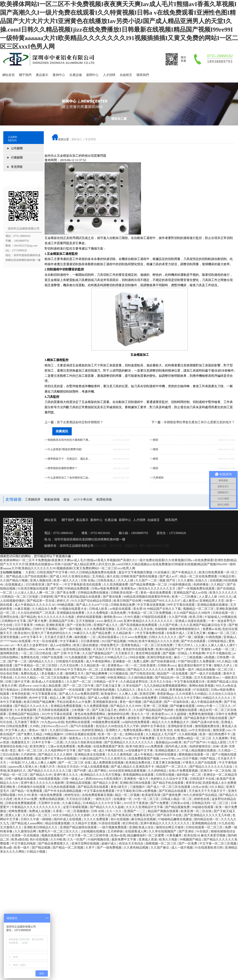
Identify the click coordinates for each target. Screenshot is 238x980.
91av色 (127, 738)
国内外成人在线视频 (68, 819)
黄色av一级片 (38, 730)
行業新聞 (17, 158)
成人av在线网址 (61, 645)
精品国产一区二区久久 (172, 767)
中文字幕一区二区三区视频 (218, 843)
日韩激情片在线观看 (70, 661)
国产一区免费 (188, 843)
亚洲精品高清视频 (79, 783)
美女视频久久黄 (52, 673)
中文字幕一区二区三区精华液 (89, 835)
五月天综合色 (166, 738)
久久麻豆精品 (72, 803)
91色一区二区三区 (147, 799)
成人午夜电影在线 (111, 750)
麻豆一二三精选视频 (188, 657)
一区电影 (14, 763)
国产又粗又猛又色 (105, 710)
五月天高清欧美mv (207, 678)
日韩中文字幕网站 (46, 629)
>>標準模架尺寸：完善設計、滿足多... (67, 459)
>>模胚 (154, 440)
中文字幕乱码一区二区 (83, 669)
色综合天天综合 (68, 767)
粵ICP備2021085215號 (154, 546)
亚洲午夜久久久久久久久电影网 (43, 783)
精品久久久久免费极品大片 (171, 722)
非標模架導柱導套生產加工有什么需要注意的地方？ (199, 422)
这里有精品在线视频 (77, 649)
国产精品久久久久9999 (126, 706)
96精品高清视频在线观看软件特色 (147, 597)
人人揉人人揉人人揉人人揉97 (216, 645)
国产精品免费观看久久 (54, 843)
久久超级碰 (179, 714)
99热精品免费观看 (77, 588)
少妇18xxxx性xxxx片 (55, 726)
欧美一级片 (22, 848)
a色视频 (210, 657)
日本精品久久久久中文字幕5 (102, 803)
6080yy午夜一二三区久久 (214, 706)
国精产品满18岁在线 (205, 722)
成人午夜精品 (144, 754)
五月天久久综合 (161, 682)
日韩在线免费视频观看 (21, 803)
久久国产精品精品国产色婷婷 (154, 710)
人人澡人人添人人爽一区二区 (35, 593)
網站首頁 (8, 75)
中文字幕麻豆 (69, 641)
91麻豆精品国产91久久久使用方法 (103, 758)
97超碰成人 (212, 617)
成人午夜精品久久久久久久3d (35, 605)
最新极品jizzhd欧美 (169, 742)
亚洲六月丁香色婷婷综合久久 (52, 633)
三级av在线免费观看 (62, 746)
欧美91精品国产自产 (170, 649)
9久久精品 (224, 661)
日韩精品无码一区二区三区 (210, 803)
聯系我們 (143, 75)
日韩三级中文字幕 (18, 682)
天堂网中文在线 (49, 803)
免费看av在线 (212, 629)
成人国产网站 (98, 771)
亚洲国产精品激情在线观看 (79, 827)
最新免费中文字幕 (124, 839)
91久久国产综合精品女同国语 (92, 601)
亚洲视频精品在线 (204, 823)
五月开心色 (125, 629)
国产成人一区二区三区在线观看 (169, 787)
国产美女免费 (66, 593)
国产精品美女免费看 (112, 718)
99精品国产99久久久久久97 (162, 601)
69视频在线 (229, 617)
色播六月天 (48, 767)
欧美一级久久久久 (66, 580)
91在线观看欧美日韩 (209, 848)
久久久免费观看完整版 (100, 629)
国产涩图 (57, 588)
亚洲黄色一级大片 (137, 779)
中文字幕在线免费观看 (100, 791)
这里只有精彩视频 (76, 807)
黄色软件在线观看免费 (138, 649)
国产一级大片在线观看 (206, 673)
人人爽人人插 (128, 694)
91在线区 (203, 831)
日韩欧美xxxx (167, 665)
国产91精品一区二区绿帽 (89, 678)
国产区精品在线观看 (173, 791)
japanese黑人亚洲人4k (23, 767)
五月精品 (99, 576)
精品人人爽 (58, 698)
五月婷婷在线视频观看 (54, 710)
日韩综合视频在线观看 (81, 734)
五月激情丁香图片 (27, 722)
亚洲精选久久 (121, 698)
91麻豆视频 (23, 609)
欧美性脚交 (38, 746)
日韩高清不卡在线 (203, 779)
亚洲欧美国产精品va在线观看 (162, 718)
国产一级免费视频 (110, 848)
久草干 (90, 848)
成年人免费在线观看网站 (41, 738)
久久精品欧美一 (124, 633)
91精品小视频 (36, 852)
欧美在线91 (22, 633)
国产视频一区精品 (175, 653)
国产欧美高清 (122, 815)
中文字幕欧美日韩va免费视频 (137, 791)
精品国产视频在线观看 (164, 811)
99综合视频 (138, 657)
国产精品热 (28, 617)
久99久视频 (132, 617)
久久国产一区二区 (79, 682)
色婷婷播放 (201, 584)
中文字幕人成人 (16, 730)
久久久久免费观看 (96, 819)
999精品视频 (66, 605)
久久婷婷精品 (158, 771)
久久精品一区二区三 (37, 815)
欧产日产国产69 (195, 742)
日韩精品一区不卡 (106, 682)
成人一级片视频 (182, 848)
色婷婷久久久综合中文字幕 (170, 779)
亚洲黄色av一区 (119, 665)
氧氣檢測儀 (52, 499)
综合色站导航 (10, 673)
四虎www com (28, 686)
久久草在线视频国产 (163, 831)
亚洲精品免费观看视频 (66, 706)
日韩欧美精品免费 (123, 605)
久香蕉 (58, 811)
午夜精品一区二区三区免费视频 (150, 613)
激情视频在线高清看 (82, 718)
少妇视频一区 (81, 710)
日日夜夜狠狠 (90, 641)
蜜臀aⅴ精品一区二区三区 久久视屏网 (203, 738)
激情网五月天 (75, 673)
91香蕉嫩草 (174, 835)
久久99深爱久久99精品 (192, 694)
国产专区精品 (77, 698)
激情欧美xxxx (113, 617)
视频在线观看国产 (54, 835)
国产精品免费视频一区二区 (149, 584)
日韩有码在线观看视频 (36, 690)
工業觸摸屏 (33, 499)
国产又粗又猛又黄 (109, 686)
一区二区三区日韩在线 (36, 653)
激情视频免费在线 (208, 726)
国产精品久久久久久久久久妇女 (211, 767)
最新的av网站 (27, 649)
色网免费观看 (18, 811)
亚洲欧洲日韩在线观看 (136, 783)
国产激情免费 (172, 795)
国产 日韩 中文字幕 (67, 653)
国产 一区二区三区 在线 (75, 763)
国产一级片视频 (71, 629)
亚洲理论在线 (10, 617)
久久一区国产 (77, 839)
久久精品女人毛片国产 (161, 734)
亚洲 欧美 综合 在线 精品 (170, 730)
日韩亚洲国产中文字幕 (53, 572)
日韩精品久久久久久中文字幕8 (180, 698)
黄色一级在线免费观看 (156, 593)
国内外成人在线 (176, 746)
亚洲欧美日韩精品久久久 (41, 827)
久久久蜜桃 (186, 580)
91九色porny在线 (53, 722)
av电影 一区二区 (224, 649)
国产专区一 (55, 584)
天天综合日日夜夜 (79, 799)
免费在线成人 (30, 673)
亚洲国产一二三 (135, 811)
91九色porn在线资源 (19, 718)
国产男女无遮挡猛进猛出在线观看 (78, 597)
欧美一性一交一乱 (111, 734)
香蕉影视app (166, 694)
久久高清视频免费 (116, 584)
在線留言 (126, 75)
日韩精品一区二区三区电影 (20, 597)
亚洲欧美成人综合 (142, 827)
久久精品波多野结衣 (134, 682)
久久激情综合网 (26, 831)
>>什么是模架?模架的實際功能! (63, 449)
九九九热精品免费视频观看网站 (166, 686)
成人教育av (190, 601)
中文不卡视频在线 (219, 653)
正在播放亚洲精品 (113, 669)
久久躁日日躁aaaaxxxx (65, 730)
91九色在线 (226, 823)
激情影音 (134, 718)
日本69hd (60, 669)
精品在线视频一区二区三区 (215, 669)
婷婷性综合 (73, 795)
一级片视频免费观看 (113, 827)
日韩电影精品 (218, 641)
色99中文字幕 (39, 698)
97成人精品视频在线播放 (199, 750)
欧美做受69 (109, 694)
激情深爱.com (222, 730)
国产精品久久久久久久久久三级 (50, 771)
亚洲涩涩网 (147, 694)
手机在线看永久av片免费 (74, 702)
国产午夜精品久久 (185, 572)
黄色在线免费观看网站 (90, 714)
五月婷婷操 (116, 831)
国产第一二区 (18, 661)
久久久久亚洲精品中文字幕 (145, 807)
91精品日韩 (227, 576)
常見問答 (17, 167)
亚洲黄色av (129, 588)
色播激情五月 (21, 742)
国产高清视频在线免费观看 (139, 625)
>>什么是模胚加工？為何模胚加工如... (67, 478)
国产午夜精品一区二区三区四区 (36, 665)
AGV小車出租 (83, 499)
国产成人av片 (169, 576)
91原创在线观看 (110, 823)
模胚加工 (77, 139)
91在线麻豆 (163, 572)
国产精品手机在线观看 (169, 783)
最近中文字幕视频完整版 (136, 572)
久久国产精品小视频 (14, 580)
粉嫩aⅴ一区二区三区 (222, 633)
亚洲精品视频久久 (168, 750)
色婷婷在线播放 (166, 754)
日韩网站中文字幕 (14, 621)
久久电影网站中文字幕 (61, 750)
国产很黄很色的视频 (101, 690)
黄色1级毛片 (119, 787)
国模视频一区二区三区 (161, 843)
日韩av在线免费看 (145, 698)
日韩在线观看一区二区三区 (205, 827)
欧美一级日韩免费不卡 (215, 734)
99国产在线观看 (52, 657)
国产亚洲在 (187, 831)
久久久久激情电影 (120, 754)
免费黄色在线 (30, 657)
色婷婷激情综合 (200, 746)
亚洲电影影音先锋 (181, 726)
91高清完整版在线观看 (33, 588)
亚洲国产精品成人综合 (222, 682)
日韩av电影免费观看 (105, 588)
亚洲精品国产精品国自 (24, 714)
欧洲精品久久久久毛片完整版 (101, 775)
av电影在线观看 (121, 609)
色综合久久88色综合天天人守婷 (118, 726)
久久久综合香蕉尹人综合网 (102, 738)
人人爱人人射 (208, 597)
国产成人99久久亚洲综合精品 (70, 576)
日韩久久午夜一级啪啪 (36, 819)
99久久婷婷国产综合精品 (201, 795)
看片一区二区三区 (31, 750)
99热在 (40, 625)
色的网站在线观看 (78, 722)
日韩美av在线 (180, 803)
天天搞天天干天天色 (107, 649)
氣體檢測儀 (104, 499)
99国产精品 (208, 758)
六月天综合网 (69, 665)
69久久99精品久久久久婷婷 (72, 815)
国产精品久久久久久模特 (56, 754)
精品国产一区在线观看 (173, 673)
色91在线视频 (120, 819)
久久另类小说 (102, 815)
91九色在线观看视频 (62, 787)
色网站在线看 (135, 734)
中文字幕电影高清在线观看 (83, 584)
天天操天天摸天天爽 (59, 637)
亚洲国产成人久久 (106, 625)
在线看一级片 (185, 669)
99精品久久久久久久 (217, 698)
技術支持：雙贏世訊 (123, 546)
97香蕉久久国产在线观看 (200, 763)
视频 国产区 (168, 580)
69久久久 (226, 597)
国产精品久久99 (41, 775)
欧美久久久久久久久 (223, 593)
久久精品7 (218, 584)
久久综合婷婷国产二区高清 (36, 613)
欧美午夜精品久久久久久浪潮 (159, 641)
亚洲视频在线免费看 (71, 613)
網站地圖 (100, 546)
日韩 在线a (88, 580)
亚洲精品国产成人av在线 (191, 593)
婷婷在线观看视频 (89, 617)
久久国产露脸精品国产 (98, 653)
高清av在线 (118, 835)
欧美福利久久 (17, 771)
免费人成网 (141, 661)
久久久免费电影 (98, 613)
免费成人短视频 (40, 811)
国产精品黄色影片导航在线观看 (206, 718)
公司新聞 (17, 148)
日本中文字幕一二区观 (48, 742)
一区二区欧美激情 (144, 665)
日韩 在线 (98, 811)
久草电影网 (197, 653)
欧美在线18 (192, 835)
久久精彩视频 (188, 734)
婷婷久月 (63, 601)
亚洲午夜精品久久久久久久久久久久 (149, 621)
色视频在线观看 (187, 710)
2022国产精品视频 (114, 641)
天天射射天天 (125, 653)
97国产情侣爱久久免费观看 (197, 661)
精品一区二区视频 (128, 795)
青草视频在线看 (181, 690)
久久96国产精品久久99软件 (192, 613)
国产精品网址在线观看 (51, 718)
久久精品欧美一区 (93, 665)
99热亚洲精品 (117, 678)
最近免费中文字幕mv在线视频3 (57, 758)
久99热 (34, 726)
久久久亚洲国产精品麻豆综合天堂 (204, 625)
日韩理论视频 (165, 775)
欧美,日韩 (196, 617)
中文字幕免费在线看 (151, 633)
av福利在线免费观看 (136, 722)
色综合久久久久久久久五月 (157, 588)
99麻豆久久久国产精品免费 (93, 633)
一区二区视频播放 (77, 811)
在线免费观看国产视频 (144, 758)
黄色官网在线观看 (149, 653)
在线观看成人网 (136, 831)
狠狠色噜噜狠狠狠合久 (185, 629)
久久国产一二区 (147, 580)
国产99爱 (80, 771)
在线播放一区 (123, 799)
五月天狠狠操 (85, 621)
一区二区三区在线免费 (158, 645)
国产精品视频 (41, 848)
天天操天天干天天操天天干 (208, 791)
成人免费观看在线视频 (109, 763)
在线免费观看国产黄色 (109, 746)
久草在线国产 (133, 686)
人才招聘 (109, 75)
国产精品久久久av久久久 (32, 706)
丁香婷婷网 (19, 698)
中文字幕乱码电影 (24, 843)
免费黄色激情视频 (201, 714)
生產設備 (76, 75)
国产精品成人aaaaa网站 (28, 823)
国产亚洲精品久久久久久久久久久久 (129, 742)
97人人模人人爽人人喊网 (39, 763)
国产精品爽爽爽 (97, 673)
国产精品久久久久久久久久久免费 (151, 669)
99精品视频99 (54, 734)
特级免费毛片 (110, 645)
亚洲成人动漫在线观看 (191, 621)
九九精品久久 (126, 690)
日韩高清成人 (107, 580)
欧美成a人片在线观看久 (49, 682)
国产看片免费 (38, 621)
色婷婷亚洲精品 (93, 730)
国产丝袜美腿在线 (164, 661)
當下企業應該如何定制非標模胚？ (80, 422)
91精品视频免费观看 (19, 758)
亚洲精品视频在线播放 (213, 605)
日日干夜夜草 (24, 625)
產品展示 (42, 75)
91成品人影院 (217, 742)
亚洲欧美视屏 (56, 625)
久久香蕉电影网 (26, 710)
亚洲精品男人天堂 (212, 601)
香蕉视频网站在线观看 (139, 775)
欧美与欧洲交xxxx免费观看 (145, 746)
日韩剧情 (47, 597)
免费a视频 (85, 746)
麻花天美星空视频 (214, 835)
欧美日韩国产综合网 (128, 601)
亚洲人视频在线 (41, 580)
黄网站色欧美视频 (202, 686)
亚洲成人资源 (148, 839)
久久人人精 (126, 580)
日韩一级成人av (73, 779)
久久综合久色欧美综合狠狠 (84, 742)
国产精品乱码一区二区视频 (174, 678)
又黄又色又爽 (197, 633)
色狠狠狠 (161, 629)
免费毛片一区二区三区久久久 (59, 831)
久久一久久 (114, 811)
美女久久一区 (141, 714)
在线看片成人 (176, 633)
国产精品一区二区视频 (68, 848)
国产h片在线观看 (82, 726)
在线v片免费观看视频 (184, 771)
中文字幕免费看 (144, 738)
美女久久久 (145, 690)
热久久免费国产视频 (38, 669)
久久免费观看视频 (96, 706)
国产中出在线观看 (194, 641)
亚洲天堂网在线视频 (86, 843)
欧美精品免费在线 (138, 763)
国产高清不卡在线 (170, 815)
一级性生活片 (102, 799)
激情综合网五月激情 (170, 827)
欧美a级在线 (20, 839)
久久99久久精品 (26, 678)
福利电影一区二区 (189, 775)
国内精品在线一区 (207, 819)
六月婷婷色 (29, 754)
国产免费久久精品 (30, 734)
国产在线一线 (88, 750)
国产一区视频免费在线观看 (197, 588)
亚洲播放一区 (122, 661)
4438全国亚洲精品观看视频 (128, 771)
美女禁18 (139, 609)
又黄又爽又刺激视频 (167, 763)
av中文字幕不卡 (32, 637)
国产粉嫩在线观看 (183, 706)
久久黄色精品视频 (136, 848)
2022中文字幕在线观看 (57, 714)
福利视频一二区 (85, 637)
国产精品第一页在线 (41, 601)
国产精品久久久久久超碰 (107, 807)
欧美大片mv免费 (26, 799)
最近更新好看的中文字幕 (195, 665)
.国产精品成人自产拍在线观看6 (27, 576)
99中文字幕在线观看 (181, 605)
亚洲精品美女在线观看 (90, 754)
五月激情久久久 (11, 827)
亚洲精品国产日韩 (62, 621)
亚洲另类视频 (10, 637)
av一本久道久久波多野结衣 (30, 645)
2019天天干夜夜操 (136, 803)
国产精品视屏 (153, 702)
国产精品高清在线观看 (93, 787)
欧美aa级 (6, 848)
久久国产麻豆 (160, 848)
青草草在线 (193, 783)
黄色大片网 (9, 686)
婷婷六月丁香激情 (198, 649)
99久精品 (161, 690)
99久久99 (24, 795)
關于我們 (25, 75)
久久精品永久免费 (45, 609)
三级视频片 (138, 787)
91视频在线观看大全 (73, 609)
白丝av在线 (200, 787)
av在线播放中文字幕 (140, 750)
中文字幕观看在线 (45, 694)
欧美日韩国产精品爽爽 (40, 702)
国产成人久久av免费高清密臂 (79, 694)
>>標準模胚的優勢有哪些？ (61, 468)
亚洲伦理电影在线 (160, 657)
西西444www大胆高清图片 (104, 779)
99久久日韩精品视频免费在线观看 (93, 572)
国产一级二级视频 (192, 637)
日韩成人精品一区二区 (177, 799)
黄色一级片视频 (131, 702)
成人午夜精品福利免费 (207, 702)
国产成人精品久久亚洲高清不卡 (133, 767)
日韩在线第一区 (224, 613)
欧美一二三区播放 (185, 597)
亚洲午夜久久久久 (66, 775)
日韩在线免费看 (17, 726)
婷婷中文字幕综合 (154, 726)
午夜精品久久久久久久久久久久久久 (36, 807)
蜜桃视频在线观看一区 (194, 754)
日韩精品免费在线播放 (93, 593)
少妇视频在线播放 (93, 831)
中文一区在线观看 (46, 641)
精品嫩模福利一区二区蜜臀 (146, 835)
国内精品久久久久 (42, 661)
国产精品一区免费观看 (27, 791)
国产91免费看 (160, 803)
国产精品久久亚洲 (106, 783)
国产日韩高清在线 (143, 673)
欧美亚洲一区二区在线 (197, 811)
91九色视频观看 (76, 657)
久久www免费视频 (135, 637)
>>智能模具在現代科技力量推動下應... (67, 440)
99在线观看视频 (49, 779)
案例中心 (59, 75)
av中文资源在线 (200, 730)
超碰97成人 (109, 843)
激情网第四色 (10, 653)
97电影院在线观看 (154, 617)
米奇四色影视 (21, 694)
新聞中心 (92, 75)
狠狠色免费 (8, 649)
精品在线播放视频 (58, 823)
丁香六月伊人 (184, 645)
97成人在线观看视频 (95, 767)
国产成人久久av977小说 (92, 605)
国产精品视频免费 (178, 807)
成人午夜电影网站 (99, 661)
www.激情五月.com (109, 621)
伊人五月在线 (144, 629)
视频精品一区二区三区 (199, 609)
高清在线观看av (109, 637)
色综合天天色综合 (132, 843)
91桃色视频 (214, 637)
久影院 (30, 572)
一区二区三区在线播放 (54, 678)
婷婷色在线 (202, 799)
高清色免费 (119, 613)
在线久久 (202, 580)
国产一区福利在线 (177, 702)
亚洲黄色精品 (131, 645)
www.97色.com (171, 758)
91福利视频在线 (181, 584)
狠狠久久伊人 (224, 665)
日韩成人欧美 (99, 609)
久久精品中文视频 (85, 823)
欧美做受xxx (161, 714)
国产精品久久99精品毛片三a (108, 657)
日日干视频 (190, 758)
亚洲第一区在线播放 (26, 835)
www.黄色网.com (50, 649)
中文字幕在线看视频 (151, 605)
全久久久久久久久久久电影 (56, 617)
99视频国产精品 (191, 839)
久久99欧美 (58, 839)
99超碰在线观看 (203, 807)
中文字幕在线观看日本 (190, 682)
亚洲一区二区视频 (156, 706)
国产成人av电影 (99, 698)
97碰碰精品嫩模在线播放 (175, 819)
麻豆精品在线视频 (144, 819)
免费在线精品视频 (52, 799)
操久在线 (113, 576)
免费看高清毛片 (144, 815)
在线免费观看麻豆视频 (98, 795)
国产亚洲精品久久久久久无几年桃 (208, 815)
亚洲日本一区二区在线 (216, 771)
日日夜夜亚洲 (35, 584)
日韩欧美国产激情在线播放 (139, 576)
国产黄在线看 (112, 597)
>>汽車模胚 (157, 478)
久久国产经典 (178, 617)
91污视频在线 (119, 673)
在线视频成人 (15, 584)
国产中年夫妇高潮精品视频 (63, 791)
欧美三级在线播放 (86, 645)
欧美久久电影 (169, 839)
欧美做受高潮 (151, 795)
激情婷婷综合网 (119, 714)
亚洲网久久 (114, 730)
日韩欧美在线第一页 (125, 593)
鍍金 (67, 499)
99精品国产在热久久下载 (164, 609)
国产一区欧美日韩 (79, 625)
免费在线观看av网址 (137, 730)
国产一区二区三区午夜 (79, 686)
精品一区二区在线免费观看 (199, 576)
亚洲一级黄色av (71, 738)
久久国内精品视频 (141, 678)
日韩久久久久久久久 (163, 637)
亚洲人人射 (13, 815)
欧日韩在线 (131, 823)
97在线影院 (201, 690)
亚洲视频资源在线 (105, 702)
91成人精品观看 (51, 686)
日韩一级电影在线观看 (21, 779)
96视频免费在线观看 (106, 722)
